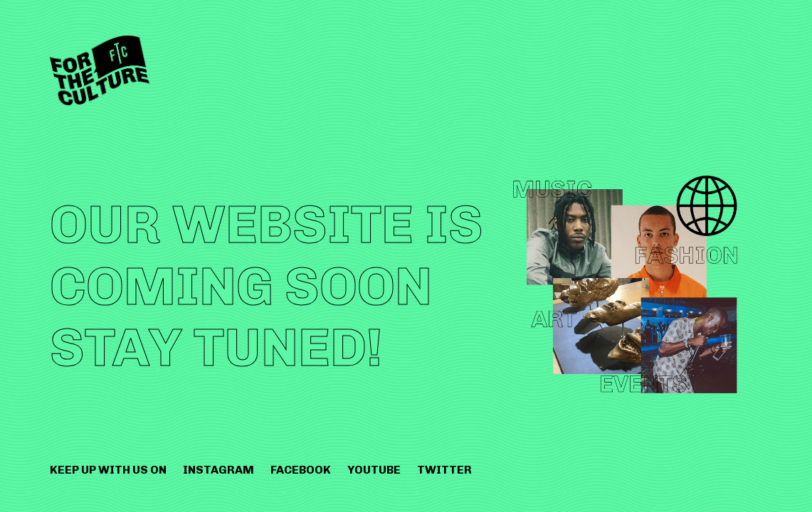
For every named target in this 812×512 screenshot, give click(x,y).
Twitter (444, 470)
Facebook (301, 470)
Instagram (218, 470)
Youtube (374, 470)
